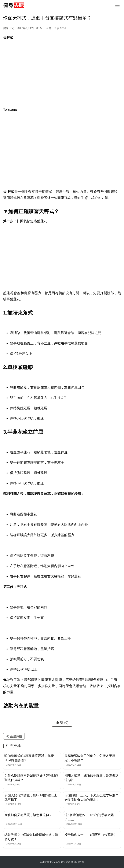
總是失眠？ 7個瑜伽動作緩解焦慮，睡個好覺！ (31, 837)
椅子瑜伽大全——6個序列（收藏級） (91, 835)
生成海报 (14, 736)
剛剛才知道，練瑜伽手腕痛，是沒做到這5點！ (92, 778)
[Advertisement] (62, 75)
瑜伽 (48, 28)
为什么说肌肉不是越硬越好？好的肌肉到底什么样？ (31, 778)
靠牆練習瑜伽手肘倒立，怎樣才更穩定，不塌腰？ (90, 758)
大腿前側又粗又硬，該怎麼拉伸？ (28, 815)
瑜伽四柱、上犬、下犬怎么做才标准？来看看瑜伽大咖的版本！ (92, 797)
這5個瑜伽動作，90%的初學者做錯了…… (89, 817)
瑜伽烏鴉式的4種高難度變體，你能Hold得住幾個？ (29, 758)
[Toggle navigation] (117, 5)
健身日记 (9, 28)
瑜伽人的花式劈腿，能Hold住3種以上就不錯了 (31, 797)
